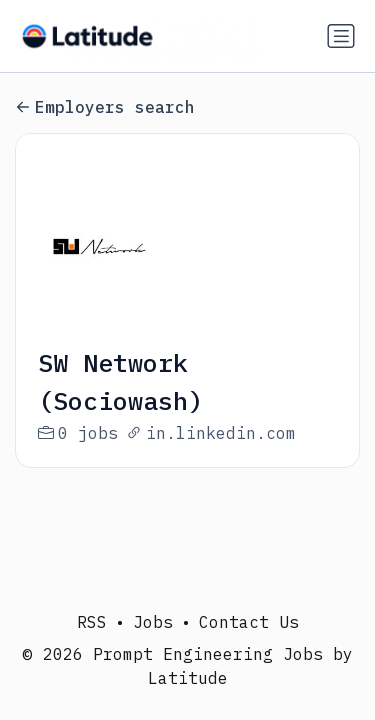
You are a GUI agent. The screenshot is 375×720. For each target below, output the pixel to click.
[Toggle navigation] (341, 36)
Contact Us (249, 622)
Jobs (153, 622)
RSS (92, 622)
